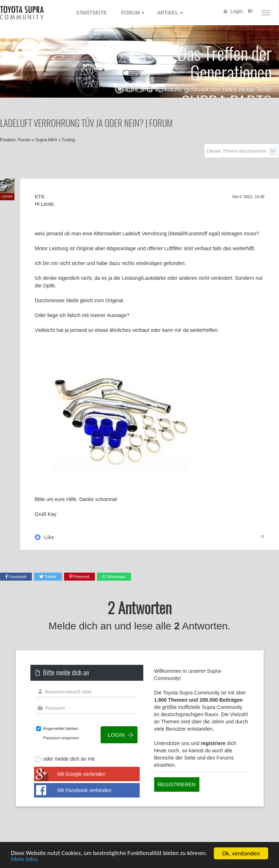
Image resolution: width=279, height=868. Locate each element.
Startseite (91, 13)
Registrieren (177, 784)
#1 (263, 537)
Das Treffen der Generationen (225, 62)
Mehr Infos (24, 860)
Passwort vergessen (61, 738)
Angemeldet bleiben (61, 728)
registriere (213, 743)
